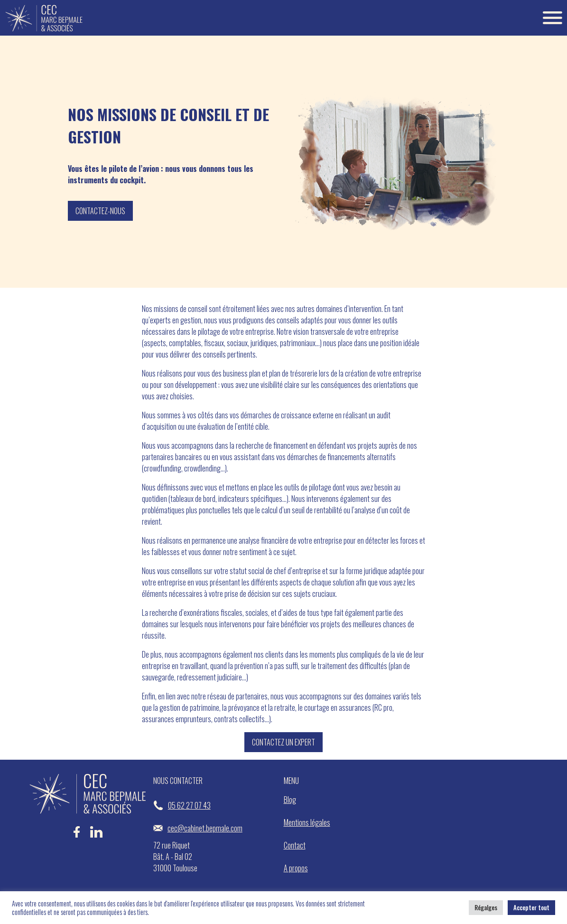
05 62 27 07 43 (182, 805)
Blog (290, 800)
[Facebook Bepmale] (77, 836)
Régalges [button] (486, 907)
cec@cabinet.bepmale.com (198, 828)
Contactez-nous (100, 211)
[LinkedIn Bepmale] (96, 836)
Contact (295, 845)
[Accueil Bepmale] (44, 18)
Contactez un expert (283, 742)
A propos (296, 868)
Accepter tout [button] (531, 907)
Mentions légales (307, 822)
